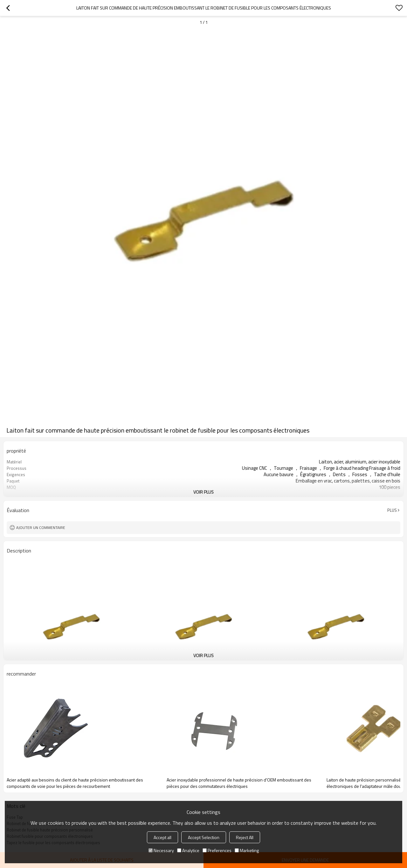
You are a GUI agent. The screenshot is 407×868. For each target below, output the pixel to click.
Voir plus (203, 492)
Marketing (247, 850)
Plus (392, 510)
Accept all (162, 837)
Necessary (161, 850)
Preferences (217, 850)
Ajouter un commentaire (41, 528)
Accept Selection (204, 837)
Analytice (188, 850)
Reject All (245, 837)
